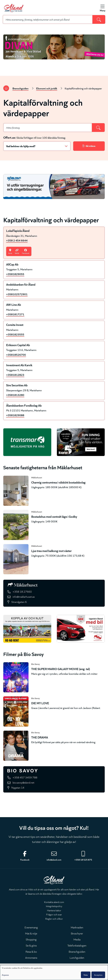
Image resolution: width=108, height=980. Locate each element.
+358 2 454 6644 (17, 240)
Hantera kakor (54, 910)
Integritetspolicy (54, 906)
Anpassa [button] (5, 975)
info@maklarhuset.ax (24, 596)
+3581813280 (15, 395)
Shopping (31, 939)
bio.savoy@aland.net (23, 782)
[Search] (99, 19)
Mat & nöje (31, 933)
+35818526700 (16, 355)
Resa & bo (31, 951)
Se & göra (31, 945)
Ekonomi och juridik (47, 88)
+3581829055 (15, 274)
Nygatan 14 (18, 787)
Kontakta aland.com (54, 902)
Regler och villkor (54, 919)
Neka (86, 975)
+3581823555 (15, 334)
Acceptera (98, 975)
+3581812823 (15, 375)
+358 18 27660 (22, 591)
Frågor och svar (54, 914)
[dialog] (54, 972)
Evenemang (31, 927)
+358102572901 (17, 294)
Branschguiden (20, 88)
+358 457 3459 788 (25, 777)
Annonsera (31, 957)
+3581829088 (15, 415)
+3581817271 (15, 314)
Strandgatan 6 (19, 602)
